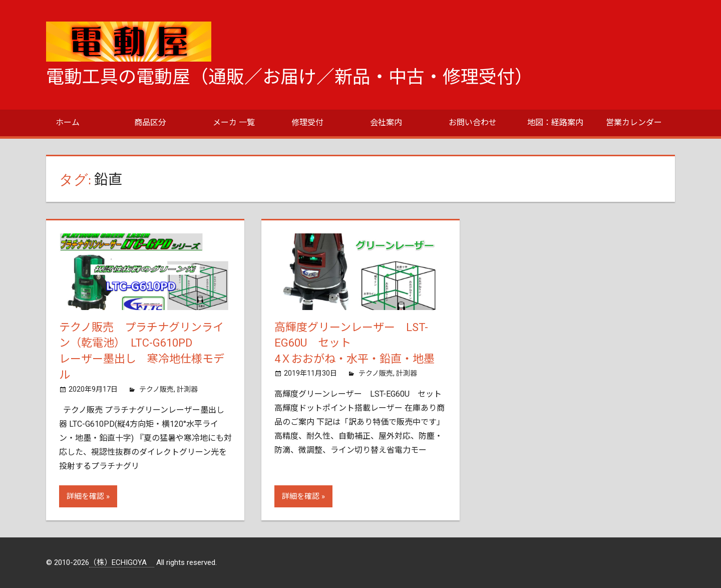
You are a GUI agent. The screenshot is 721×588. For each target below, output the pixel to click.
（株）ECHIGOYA (122, 562)
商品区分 (150, 122)
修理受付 (307, 122)
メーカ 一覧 (234, 122)
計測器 (187, 389)
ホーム (68, 122)
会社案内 (386, 122)
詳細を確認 (85, 496)
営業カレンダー (634, 122)
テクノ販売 (156, 389)
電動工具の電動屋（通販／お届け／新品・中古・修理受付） (289, 77)
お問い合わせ (473, 122)
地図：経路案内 (555, 122)
